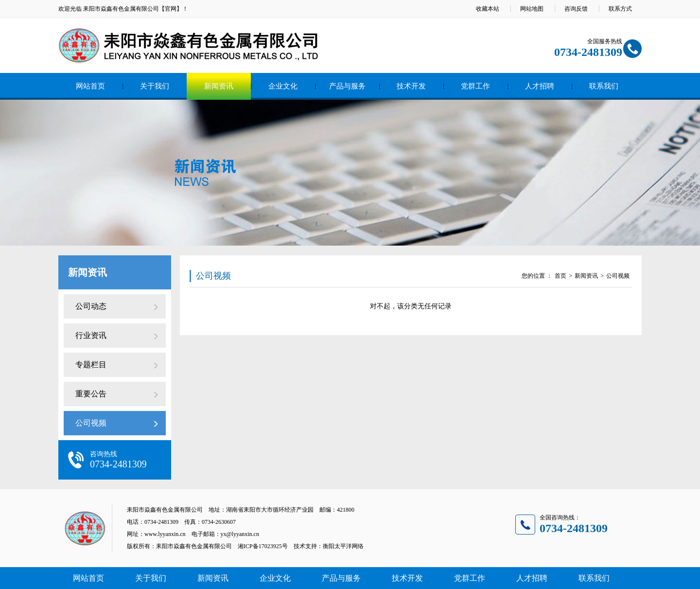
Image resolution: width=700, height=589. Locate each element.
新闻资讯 (219, 86)
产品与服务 (347, 86)
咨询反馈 (576, 9)
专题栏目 (91, 365)
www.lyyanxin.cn (165, 534)
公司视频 (91, 423)
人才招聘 (540, 86)
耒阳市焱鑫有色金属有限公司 (121, 9)
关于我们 (155, 86)
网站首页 (90, 86)
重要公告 (91, 394)
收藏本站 (488, 9)
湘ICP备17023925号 (263, 546)
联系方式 (620, 9)
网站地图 (532, 9)
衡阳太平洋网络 (343, 546)
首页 (560, 276)
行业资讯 (91, 335)
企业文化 (283, 86)
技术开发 (411, 86)
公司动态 (91, 306)
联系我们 (604, 86)
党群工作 (475, 86)
